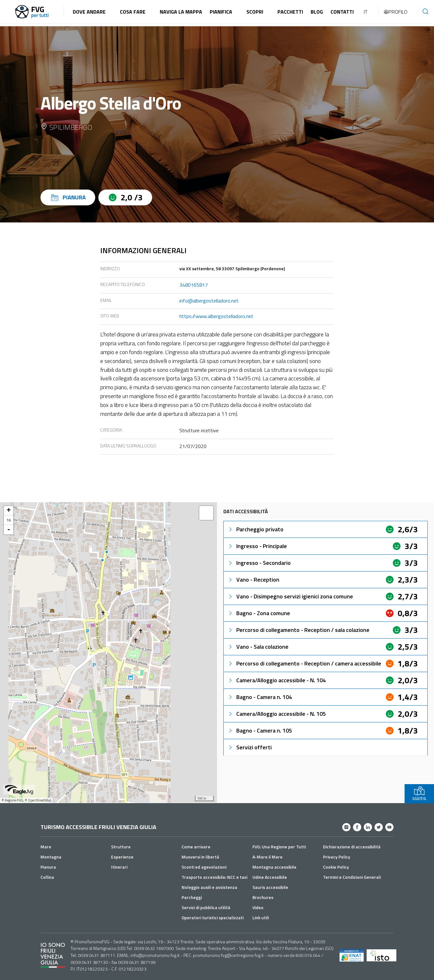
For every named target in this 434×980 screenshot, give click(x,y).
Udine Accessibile (270, 877)
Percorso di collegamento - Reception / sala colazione (298, 630)
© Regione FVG (12, 800)
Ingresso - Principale (257, 546)
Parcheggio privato (255, 529)
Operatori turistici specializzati (213, 918)
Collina (47, 877)
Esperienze (122, 857)
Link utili (261, 918)
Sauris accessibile (270, 887)
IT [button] (366, 12)
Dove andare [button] (89, 12)
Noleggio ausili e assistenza (209, 887)
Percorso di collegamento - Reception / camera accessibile (304, 663)
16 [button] (9, 520)
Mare (46, 847)
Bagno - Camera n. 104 (260, 697)
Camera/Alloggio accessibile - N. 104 (277, 680)
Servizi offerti (250, 747)
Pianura (48, 867)
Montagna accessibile (274, 867)
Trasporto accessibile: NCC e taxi (214, 877)
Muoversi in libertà (200, 857)
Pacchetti (290, 12)
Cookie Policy (336, 867)
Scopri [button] (255, 12)
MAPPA (419, 794)
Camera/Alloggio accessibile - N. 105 (277, 714)
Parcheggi (192, 897)
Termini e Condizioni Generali (352, 877)
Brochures (263, 897)
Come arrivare (196, 847)
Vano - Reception (253, 580)
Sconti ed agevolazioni (204, 867)
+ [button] (9, 511)
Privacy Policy (337, 857)
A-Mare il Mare (267, 857)
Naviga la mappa (181, 12)
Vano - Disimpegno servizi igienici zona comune (290, 596)
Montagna (51, 857)
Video (258, 907)
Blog (317, 12)
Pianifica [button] (221, 12)
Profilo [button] (395, 12)
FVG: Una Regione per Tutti (279, 847)
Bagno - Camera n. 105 (260, 730)
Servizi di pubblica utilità (206, 907)
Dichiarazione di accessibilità (352, 847)
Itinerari (119, 867)
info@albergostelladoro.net (209, 301)
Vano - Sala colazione (258, 647)
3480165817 (194, 285)
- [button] (9, 530)
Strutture (121, 847)
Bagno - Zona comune (259, 613)
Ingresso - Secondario (259, 563)
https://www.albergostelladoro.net (216, 316)
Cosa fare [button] (133, 12)
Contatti (342, 12)
